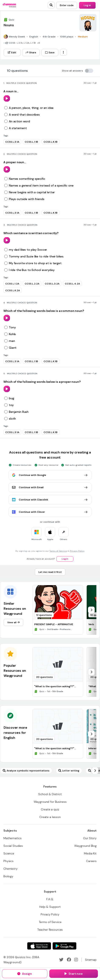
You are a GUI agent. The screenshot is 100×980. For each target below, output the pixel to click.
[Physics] (8, 861)
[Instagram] (76, 960)
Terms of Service (58, 551)
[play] (7, 98)
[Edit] (12, 53)
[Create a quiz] (50, 809)
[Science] (9, 853)
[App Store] (39, 946)
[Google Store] (64, 946)
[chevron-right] (91, 610)
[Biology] (8, 876)
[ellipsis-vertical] (63, 52)
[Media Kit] (90, 853)
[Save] (50, 53)
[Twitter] (61, 960)
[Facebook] (69, 960)
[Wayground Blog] (85, 846)
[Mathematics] (12, 838)
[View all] (13, 622)
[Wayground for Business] (50, 802)
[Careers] (91, 861)
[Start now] (74, 974)
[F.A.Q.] (50, 899)
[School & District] (50, 794)
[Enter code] (67, 5)
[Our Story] (90, 838)
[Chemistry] (10, 869)
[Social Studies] (13, 846)
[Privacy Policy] (50, 914)
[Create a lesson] (50, 817)
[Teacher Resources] (50, 930)
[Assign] (25, 974)
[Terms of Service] (50, 922)
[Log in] (87, 5)
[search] (51, 5)
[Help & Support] (50, 907)
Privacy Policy (77, 551)
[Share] (31, 53)
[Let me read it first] (50, 572)
